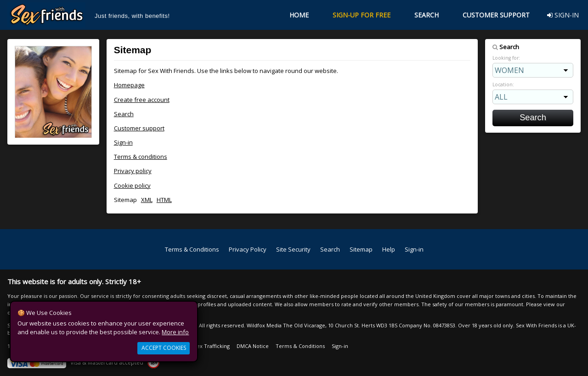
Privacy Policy (248, 249)
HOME (299, 15)
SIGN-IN (563, 15)
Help (389, 249)
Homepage (129, 85)
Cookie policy (132, 185)
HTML (164, 200)
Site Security (293, 249)
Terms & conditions (141, 157)
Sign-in (123, 142)
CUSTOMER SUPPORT (496, 15)
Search (124, 114)
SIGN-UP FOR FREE (362, 15)
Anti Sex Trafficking (206, 346)
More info (175, 332)
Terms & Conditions (192, 249)
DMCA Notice (253, 346)
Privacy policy (133, 171)
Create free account (142, 100)
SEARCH (427, 15)
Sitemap (361, 249)
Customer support (139, 128)
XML (147, 200)
